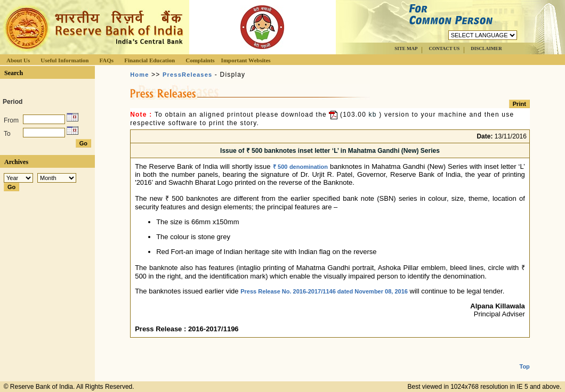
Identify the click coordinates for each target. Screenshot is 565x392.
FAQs (106, 60)
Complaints (200, 60)
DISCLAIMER (486, 48)
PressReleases (187, 75)
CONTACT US (444, 48)
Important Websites (246, 60)
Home (139, 75)
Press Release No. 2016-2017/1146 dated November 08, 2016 (324, 291)
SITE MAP (406, 48)
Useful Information (64, 60)
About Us (18, 60)
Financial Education (150, 60)
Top (525, 358)
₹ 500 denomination (300, 167)
